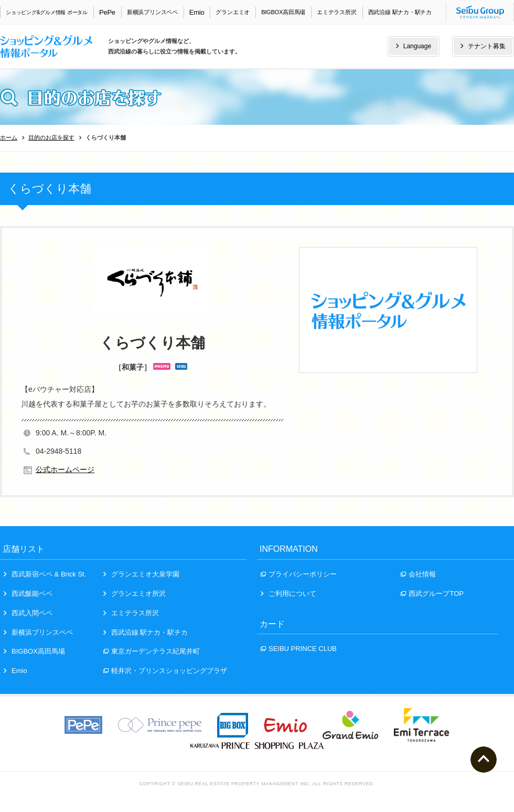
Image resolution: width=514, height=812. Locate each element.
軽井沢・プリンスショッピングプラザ (165, 671)
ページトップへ (484, 760)
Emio (197, 12)
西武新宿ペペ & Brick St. (45, 574)
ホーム (9, 137)
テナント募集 (483, 46)
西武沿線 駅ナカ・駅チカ (400, 12)
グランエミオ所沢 (135, 594)
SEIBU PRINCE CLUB (299, 649)
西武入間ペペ (28, 613)
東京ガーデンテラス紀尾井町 (152, 651)
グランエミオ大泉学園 (141, 574)
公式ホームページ (65, 469)
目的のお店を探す (51, 137)
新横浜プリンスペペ (152, 12)
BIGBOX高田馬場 (283, 12)
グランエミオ (233, 12)
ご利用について (288, 594)
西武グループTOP (432, 594)
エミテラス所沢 (336, 12)
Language (414, 46)
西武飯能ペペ (28, 594)
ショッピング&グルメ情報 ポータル (47, 12)
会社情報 (418, 574)
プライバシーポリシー (299, 574)
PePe (107, 12)
